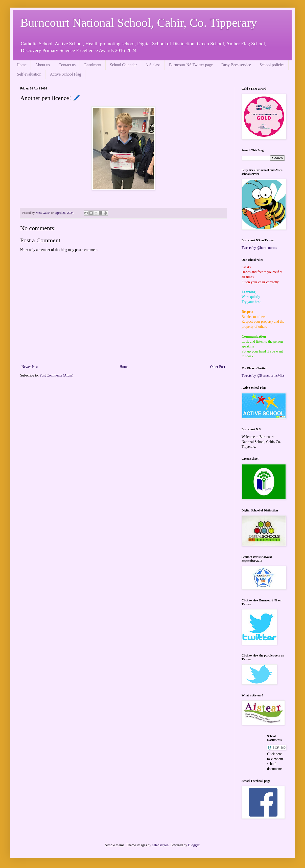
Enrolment (93, 65)
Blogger (194, 845)
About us (42, 65)
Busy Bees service (236, 65)
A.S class (153, 65)
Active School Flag (65, 74)
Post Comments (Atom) (56, 375)
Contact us (67, 65)
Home (22, 65)
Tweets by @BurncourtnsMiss (263, 376)
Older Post (218, 367)
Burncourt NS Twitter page (191, 65)
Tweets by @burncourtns (259, 248)
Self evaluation (29, 74)
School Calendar (123, 65)
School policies (272, 65)
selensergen (160, 845)
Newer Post (30, 367)
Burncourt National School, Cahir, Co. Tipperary (139, 23)
